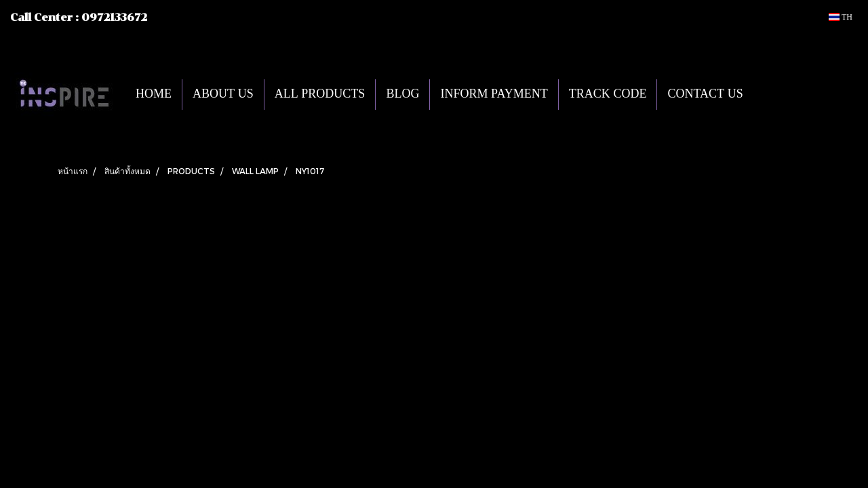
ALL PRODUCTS (320, 95)
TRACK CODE (608, 95)
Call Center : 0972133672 (79, 18)
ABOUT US (223, 95)
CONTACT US (705, 95)
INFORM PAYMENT (494, 95)
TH (841, 17)
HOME (154, 95)
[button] (774, 94)
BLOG (402, 95)
